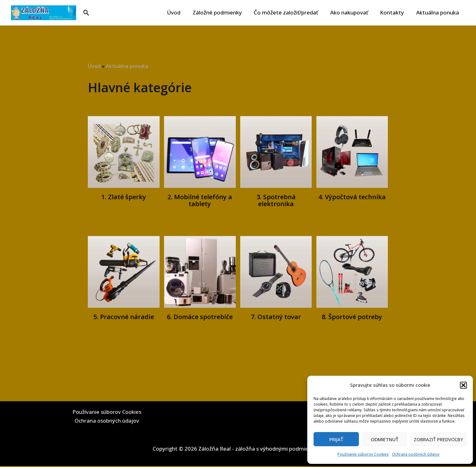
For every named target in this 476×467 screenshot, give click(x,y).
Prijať (336, 439)
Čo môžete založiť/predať (291, 12)
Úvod (181, 12)
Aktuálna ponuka (438, 12)
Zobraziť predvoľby (438, 439)
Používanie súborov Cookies (363, 454)
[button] (463, 385)
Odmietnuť (385, 439)
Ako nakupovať (353, 12)
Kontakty (394, 12)
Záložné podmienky (224, 12)
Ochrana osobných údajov (416, 454)
